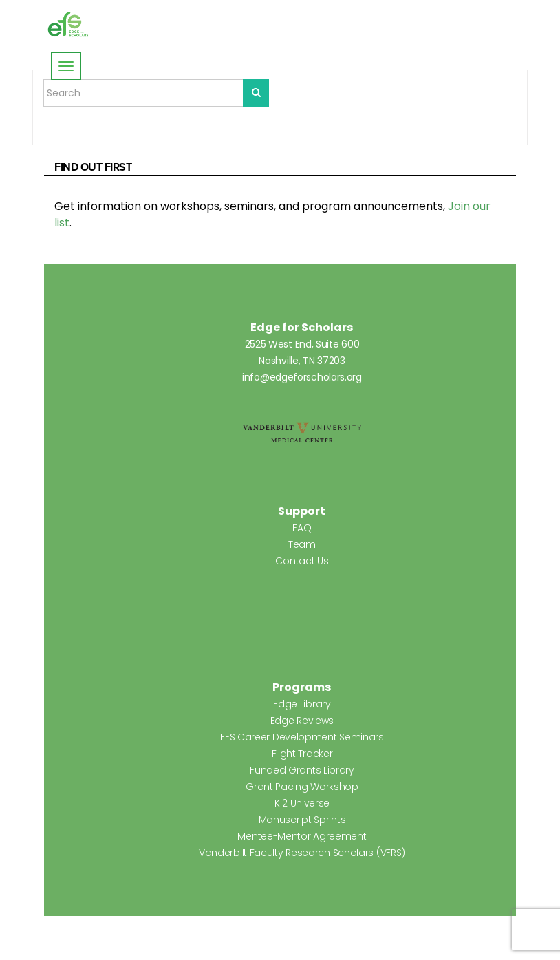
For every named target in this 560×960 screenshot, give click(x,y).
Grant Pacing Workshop (302, 787)
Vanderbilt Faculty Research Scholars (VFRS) (302, 853)
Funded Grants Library (302, 770)
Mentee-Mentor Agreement (302, 836)
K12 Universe (302, 803)
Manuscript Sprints (302, 820)
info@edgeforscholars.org (302, 377)
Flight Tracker (302, 754)
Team (302, 544)
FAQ (302, 528)
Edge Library (302, 704)
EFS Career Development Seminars (302, 737)
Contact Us (302, 561)
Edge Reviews (302, 721)
